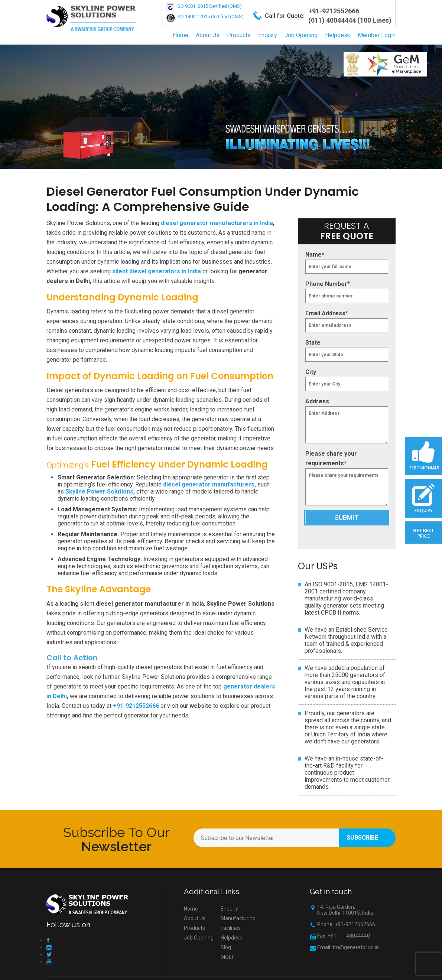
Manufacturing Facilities (238, 923)
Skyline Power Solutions (99, 491)
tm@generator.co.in (356, 947)
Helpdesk (338, 35)
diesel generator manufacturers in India (217, 223)
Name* (315, 255)
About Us (208, 35)
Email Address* (327, 313)
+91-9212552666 (334, 11)
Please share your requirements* (331, 458)
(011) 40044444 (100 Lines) (350, 20)
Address (317, 401)
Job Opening (301, 35)
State (313, 343)
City (311, 372)
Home (181, 35)
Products (239, 35)
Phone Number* (328, 284)
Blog (226, 947)
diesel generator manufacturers (209, 484)
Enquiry (268, 35)
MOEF (227, 957)
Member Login (377, 35)
